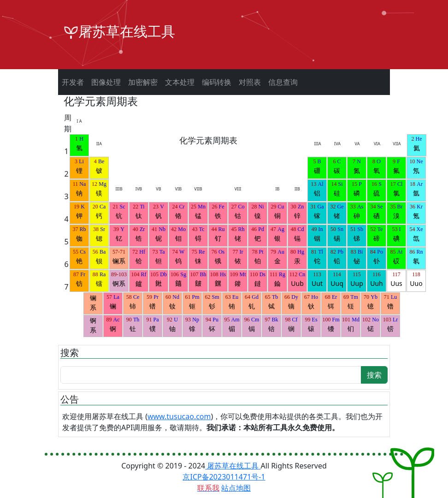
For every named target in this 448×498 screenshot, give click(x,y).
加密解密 (143, 82)
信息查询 (283, 82)
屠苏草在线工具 (233, 466)
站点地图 (236, 488)
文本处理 (180, 82)
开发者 (73, 82)
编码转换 (217, 82)
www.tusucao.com (179, 416)
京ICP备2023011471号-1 (224, 477)
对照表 (250, 82)
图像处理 (106, 82)
